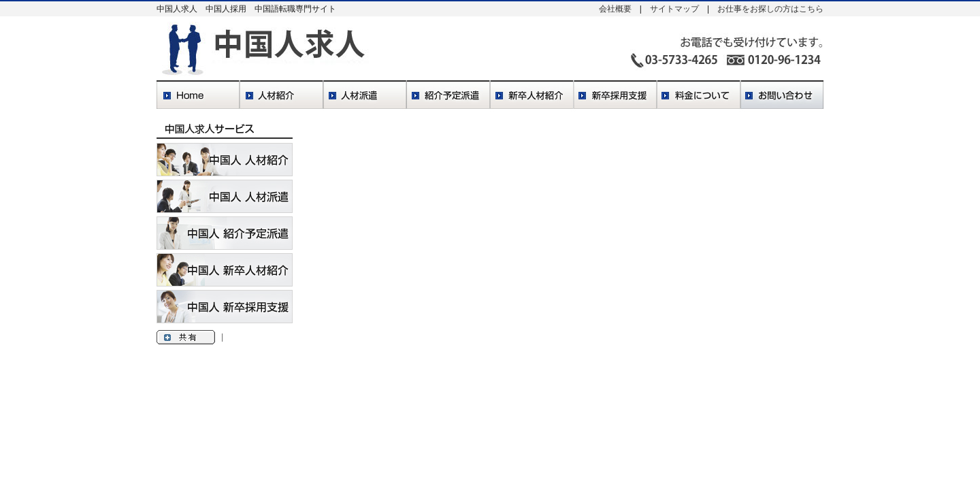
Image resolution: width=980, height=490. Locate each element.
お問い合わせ (782, 96)
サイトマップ (674, 9)
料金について (699, 96)
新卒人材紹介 (532, 96)
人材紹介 (281, 96)
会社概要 (615, 9)
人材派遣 (365, 96)
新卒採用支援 (615, 96)
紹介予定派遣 (448, 96)
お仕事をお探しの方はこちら (770, 9)
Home (198, 96)
